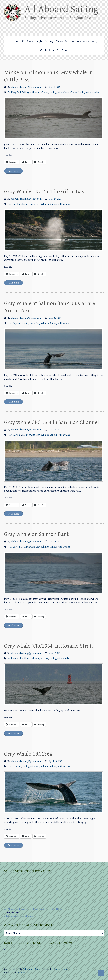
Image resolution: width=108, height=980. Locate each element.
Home (15, 41)
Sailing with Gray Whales (35, 92)
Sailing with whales (89, 92)
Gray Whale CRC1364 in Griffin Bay (44, 191)
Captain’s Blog (44, 41)
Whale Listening (87, 41)
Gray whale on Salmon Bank (37, 534)
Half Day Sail (14, 204)
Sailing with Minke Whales (63, 92)
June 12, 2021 (55, 87)
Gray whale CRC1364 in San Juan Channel (52, 422)
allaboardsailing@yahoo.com (26, 87)
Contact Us (47, 50)
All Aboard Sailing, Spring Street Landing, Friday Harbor (34, 909)
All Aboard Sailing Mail (102, 28)
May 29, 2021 (55, 199)
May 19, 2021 (55, 430)
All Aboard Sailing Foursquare (96, 28)
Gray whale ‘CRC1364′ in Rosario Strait (49, 646)
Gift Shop (63, 50)
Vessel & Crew (65, 41)
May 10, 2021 (55, 653)
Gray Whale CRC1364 (28, 754)
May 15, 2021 (55, 542)
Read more (13, 171)
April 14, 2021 (55, 761)
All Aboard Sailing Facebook (90, 28)
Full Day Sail (14, 92)
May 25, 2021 (55, 318)
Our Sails (27, 41)
